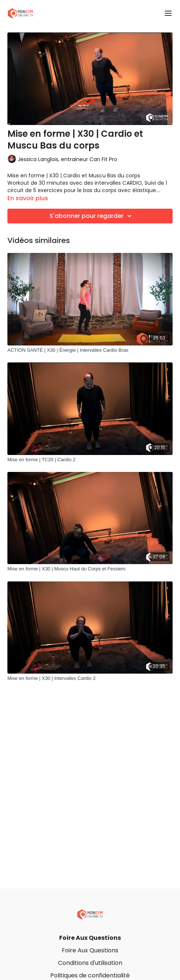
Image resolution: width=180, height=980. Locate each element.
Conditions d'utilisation (90, 963)
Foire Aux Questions (90, 938)
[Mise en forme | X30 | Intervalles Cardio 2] (90, 678)
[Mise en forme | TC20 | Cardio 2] (90, 460)
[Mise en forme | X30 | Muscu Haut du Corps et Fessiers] (90, 569)
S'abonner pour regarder (92, 216)
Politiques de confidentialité (90, 975)
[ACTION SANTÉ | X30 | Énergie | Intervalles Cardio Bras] (90, 350)
